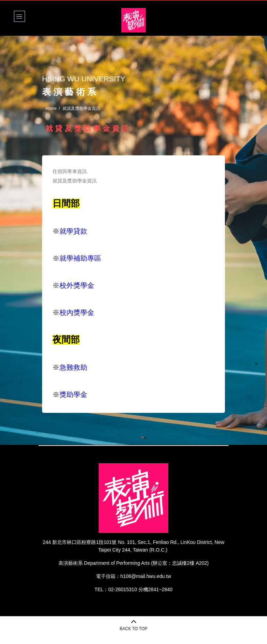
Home (51, 108)
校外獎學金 (77, 285)
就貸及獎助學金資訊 (75, 181)
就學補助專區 (80, 258)
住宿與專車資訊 (70, 171)
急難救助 (73, 367)
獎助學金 (73, 394)
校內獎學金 (77, 312)
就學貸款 (73, 231)
